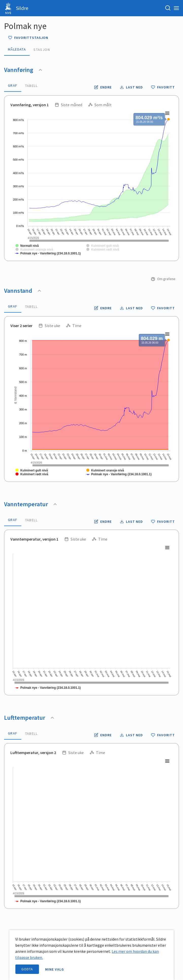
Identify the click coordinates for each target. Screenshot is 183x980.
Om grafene (163, 279)
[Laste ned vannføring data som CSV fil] (131, 87)
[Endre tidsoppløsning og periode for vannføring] (103, 87)
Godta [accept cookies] (27, 969)
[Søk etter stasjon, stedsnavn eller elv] (168, 8)
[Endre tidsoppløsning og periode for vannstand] (103, 308)
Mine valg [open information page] (55, 969)
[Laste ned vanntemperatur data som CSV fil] (131, 522)
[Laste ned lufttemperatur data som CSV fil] (131, 735)
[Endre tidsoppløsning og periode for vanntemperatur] (103, 522)
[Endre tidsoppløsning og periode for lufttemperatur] (103, 735)
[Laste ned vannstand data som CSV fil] (131, 308)
